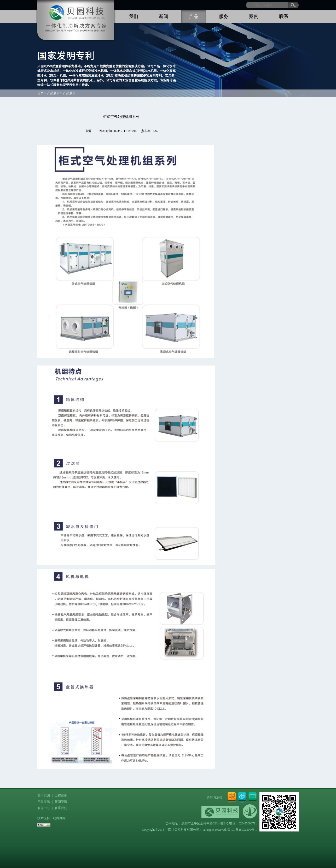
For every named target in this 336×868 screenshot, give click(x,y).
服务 (224, 16)
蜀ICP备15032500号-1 (242, 830)
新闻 (164, 16)
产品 (194, 16)
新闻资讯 (61, 802)
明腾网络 (59, 818)
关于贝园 (44, 795)
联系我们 (61, 808)
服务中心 (44, 808)
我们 (134, 16)
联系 (284, 16)
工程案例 (61, 795)
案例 (254, 16)
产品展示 (44, 802)
